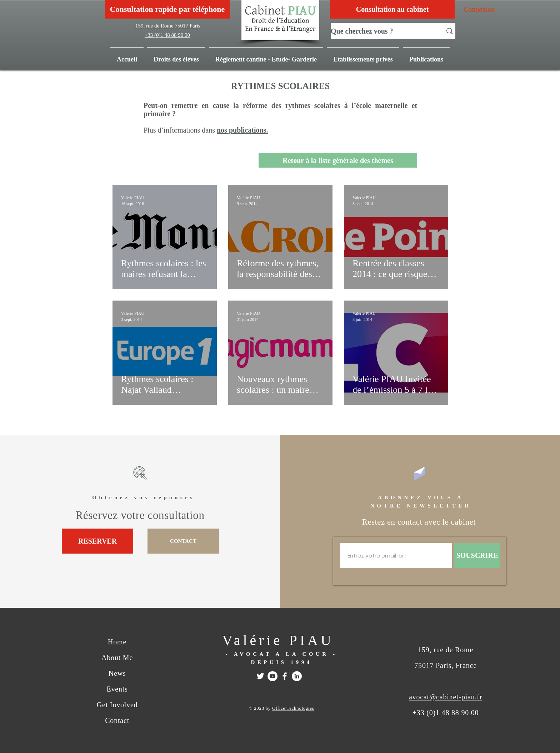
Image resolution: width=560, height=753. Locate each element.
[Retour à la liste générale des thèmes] (338, 160)
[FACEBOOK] (285, 676)
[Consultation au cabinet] (392, 9)
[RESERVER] (97, 541)
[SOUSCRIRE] (477, 555)
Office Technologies (293, 708)
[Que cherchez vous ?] (381, 31)
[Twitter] (260, 676)
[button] (426, 56)
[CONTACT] (183, 541)
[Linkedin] (297, 676)
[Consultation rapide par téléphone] (167, 9)
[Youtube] (272, 676)
